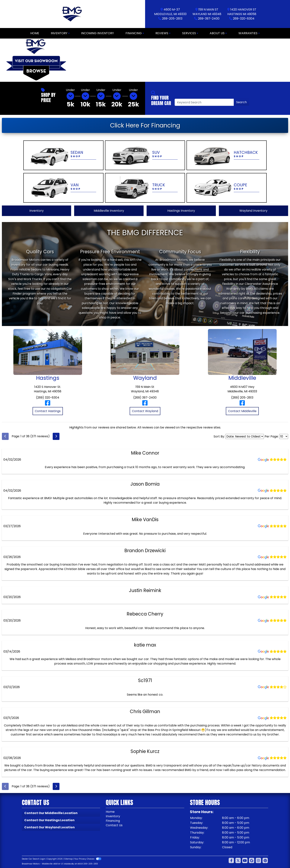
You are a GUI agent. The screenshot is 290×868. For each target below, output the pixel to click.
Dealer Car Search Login (34, 859)
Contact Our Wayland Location (49, 827)
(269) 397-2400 (145, 398)
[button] (76, 60)
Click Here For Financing (145, 125)
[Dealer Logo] (73, 14)
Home (110, 812)
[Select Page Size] (284, 436)
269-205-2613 (172, 19)
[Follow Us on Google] (252, 861)
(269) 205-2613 (242, 398)
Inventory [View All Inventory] (37, 211)
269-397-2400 (209, 19)
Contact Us (114, 825)
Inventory (113, 816)
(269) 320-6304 (48, 398)
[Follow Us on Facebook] (231, 861)
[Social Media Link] (258, 861)
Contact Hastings (48, 411)
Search (241, 102)
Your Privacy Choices (88, 859)
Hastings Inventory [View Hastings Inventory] (181, 211)
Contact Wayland (145, 411)
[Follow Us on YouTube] (245, 861)
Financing (113, 821)
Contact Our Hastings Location (49, 820)
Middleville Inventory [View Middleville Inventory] (109, 211)
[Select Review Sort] (245, 436)
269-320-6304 (244, 19)
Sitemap (68, 859)
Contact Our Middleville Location (51, 813)
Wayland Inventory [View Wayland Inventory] (253, 211)
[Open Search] (204, 102)
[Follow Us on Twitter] (238, 861)
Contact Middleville (242, 411)
